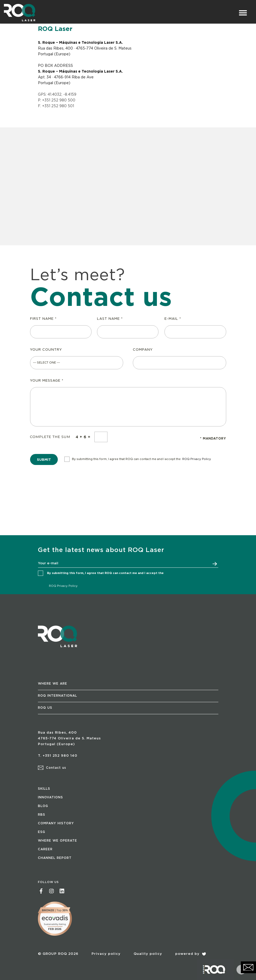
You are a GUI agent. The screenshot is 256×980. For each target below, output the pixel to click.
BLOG (43, 806)
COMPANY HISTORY (56, 823)
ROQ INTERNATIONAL (58, 696)
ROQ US (45, 708)
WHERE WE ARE (53, 684)
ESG (42, 832)
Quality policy (148, 954)
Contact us (52, 768)
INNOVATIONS (50, 797)
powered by (190, 954)
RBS (42, 815)
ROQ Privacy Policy (197, 459)
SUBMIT (44, 460)
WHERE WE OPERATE (58, 841)
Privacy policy (106, 954)
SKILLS (44, 789)
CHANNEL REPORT (55, 858)
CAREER (45, 849)
